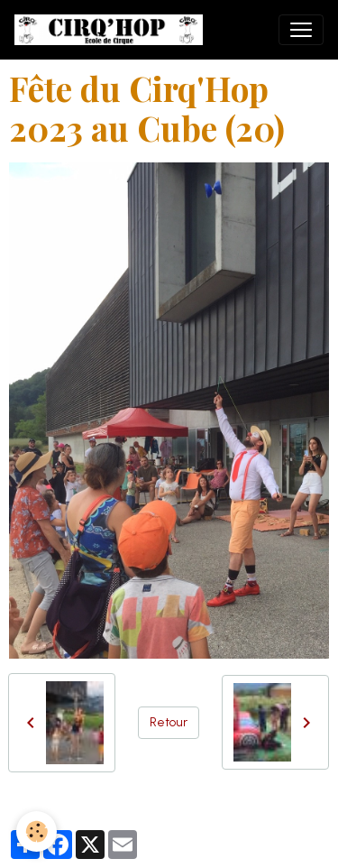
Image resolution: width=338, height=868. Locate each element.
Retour (169, 722)
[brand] (112, 30)
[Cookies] (37, 831)
